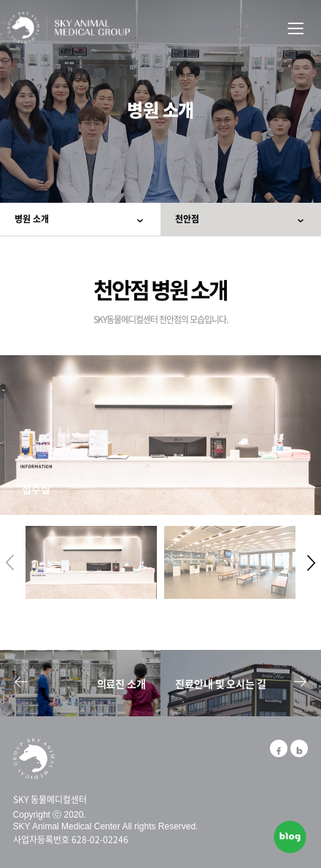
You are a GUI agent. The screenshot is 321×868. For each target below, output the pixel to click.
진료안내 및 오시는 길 (241, 683)
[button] (311, 563)
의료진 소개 (80, 683)
